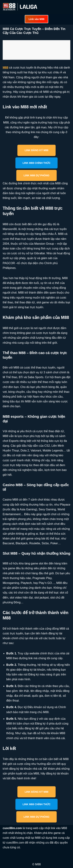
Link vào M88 (37, 19)
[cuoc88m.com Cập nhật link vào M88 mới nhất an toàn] (20, 7)
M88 (5, 68)
